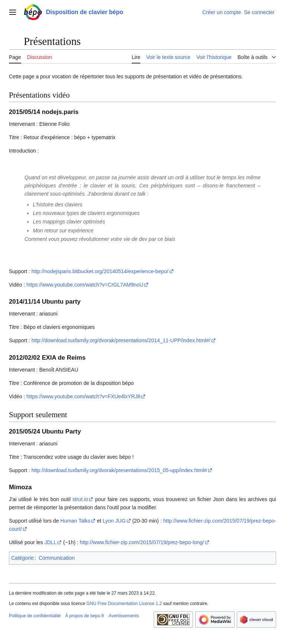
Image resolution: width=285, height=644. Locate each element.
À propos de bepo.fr (84, 616)
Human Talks (76, 521)
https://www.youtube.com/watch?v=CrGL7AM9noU (85, 285)
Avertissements (124, 616)
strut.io (80, 499)
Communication (57, 558)
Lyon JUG (114, 521)
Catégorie (22, 558)
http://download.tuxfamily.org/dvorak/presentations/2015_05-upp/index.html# (119, 470)
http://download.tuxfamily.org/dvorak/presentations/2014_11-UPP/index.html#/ (121, 340)
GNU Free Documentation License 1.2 (124, 604)
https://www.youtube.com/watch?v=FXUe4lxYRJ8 (83, 396)
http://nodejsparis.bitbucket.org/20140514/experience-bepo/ (100, 271)
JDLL (51, 542)
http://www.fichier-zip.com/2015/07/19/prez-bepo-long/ (142, 542)
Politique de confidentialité (35, 616)
